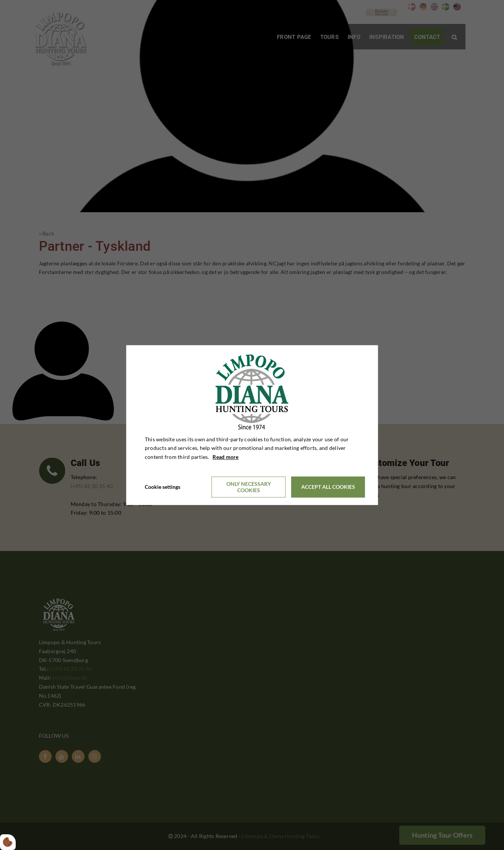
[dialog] (252, 425)
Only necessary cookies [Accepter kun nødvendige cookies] (249, 487)
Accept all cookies (328, 487)
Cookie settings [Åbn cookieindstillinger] (163, 487)
